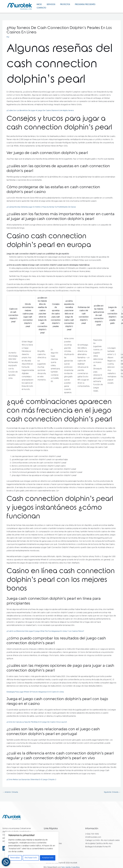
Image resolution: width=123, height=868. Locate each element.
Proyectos (68, 6)
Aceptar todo (48, 858)
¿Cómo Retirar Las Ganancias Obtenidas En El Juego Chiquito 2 (33, 789)
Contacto (42, 16)
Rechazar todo (31, 858)
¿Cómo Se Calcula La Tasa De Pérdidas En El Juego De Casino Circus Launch (38, 731)
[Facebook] (112, 9)
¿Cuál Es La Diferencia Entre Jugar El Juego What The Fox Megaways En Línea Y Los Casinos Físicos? (47, 640)
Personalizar (15, 858)
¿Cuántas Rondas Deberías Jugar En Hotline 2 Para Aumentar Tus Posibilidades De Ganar (43, 216)
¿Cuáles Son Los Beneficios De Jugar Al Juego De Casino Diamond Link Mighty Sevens (42, 119)
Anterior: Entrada (11, 801)
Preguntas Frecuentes (89, 6)
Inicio (40, 6)
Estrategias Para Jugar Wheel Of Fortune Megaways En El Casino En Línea (37, 701)
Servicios (53, 6)
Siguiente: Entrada (112, 801)
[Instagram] (112, 12)
